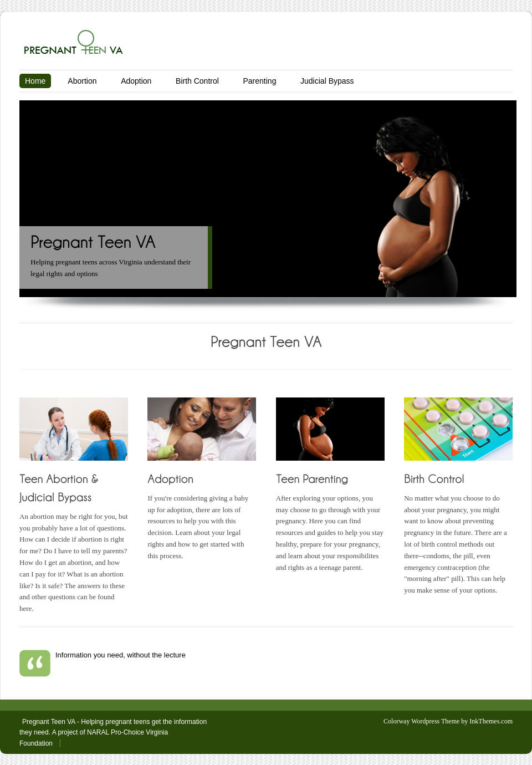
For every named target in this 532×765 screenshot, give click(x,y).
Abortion (82, 81)
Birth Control (197, 81)
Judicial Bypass (327, 81)
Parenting (259, 81)
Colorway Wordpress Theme (421, 721)
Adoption (136, 81)
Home (35, 81)
